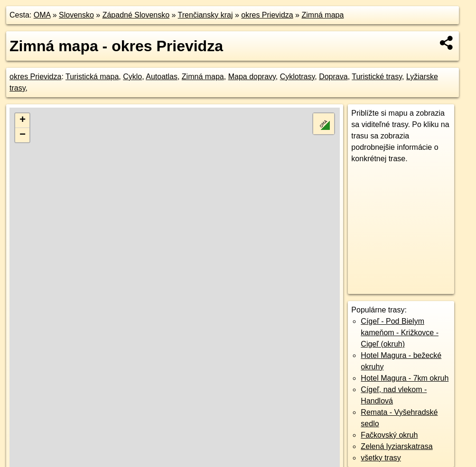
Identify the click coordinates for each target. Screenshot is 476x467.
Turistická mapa (92, 77)
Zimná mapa (322, 15)
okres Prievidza (267, 15)
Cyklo (132, 77)
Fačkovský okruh (389, 435)
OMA (42, 15)
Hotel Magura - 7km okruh (405, 378)
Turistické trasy (377, 77)
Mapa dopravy (252, 77)
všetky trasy (381, 458)
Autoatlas (162, 77)
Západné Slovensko (136, 15)
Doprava (333, 77)
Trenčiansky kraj (205, 15)
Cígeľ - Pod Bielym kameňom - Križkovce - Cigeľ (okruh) (400, 333)
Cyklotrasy (298, 77)
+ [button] (23, 120)
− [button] (23, 135)
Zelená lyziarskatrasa (397, 446)
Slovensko (76, 15)
